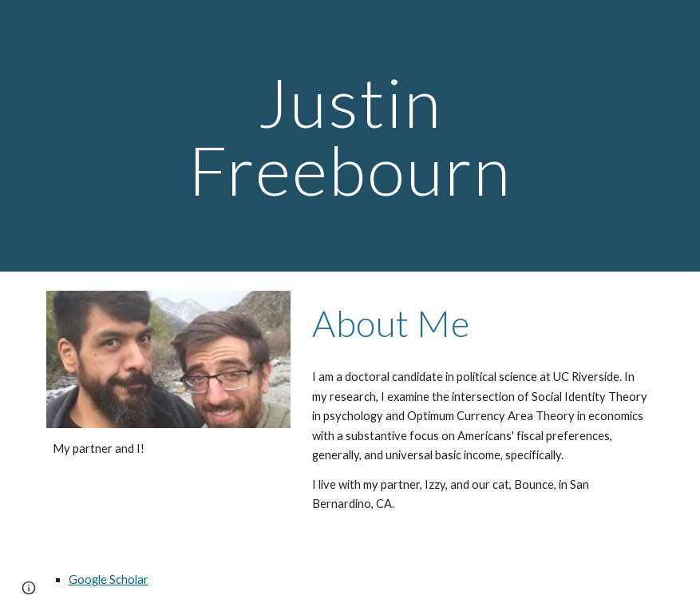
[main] (350, 136)
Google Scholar (109, 579)
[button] (29, 588)
